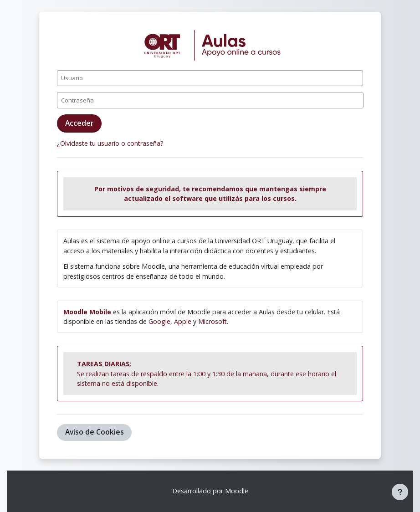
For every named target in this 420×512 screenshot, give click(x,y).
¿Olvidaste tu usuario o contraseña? (110, 143)
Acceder (79, 123)
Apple (183, 321)
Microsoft (213, 321)
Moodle (237, 491)
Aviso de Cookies (95, 432)
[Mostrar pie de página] (400, 492)
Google (159, 321)
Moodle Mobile (87, 312)
